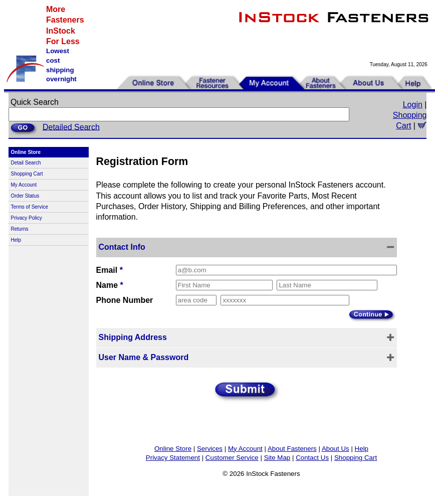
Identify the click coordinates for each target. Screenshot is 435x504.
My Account (24, 185)
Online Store (173, 449)
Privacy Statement (173, 458)
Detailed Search (71, 127)
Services (210, 449)
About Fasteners (292, 449)
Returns (20, 229)
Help (16, 240)
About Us (336, 449)
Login (413, 105)
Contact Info (122, 247)
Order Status (25, 196)
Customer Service (232, 458)
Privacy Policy (27, 218)
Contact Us (312, 458)
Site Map (277, 458)
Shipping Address (133, 337)
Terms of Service (30, 207)
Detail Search (26, 163)
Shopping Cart (27, 174)
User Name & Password (144, 357)
